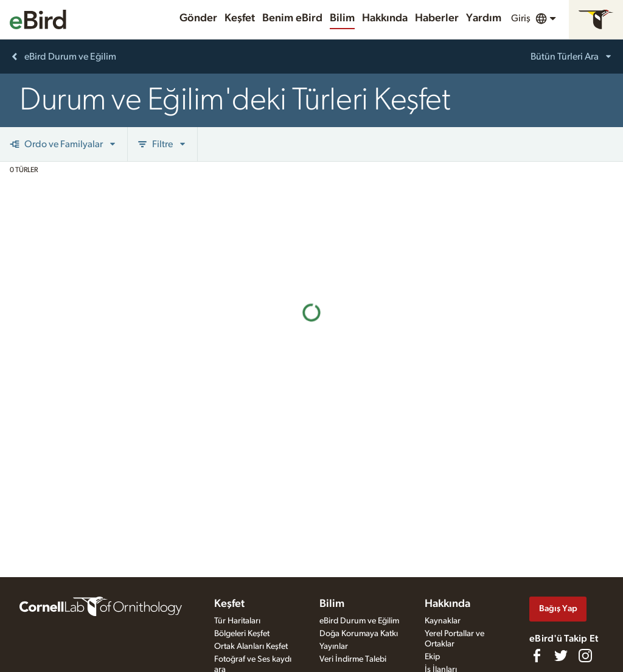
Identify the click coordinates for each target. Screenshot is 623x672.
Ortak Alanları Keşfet (251, 646)
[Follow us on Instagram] (585, 656)
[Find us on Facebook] (537, 656)
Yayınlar (334, 646)
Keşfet (240, 18)
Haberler (437, 18)
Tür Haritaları (237, 621)
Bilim (342, 18)
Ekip (432, 657)
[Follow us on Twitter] (561, 656)
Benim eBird (292, 18)
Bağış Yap (558, 608)
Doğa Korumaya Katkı (359, 634)
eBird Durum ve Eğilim (359, 621)
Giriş (521, 18)
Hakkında (385, 18)
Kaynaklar (443, 621)
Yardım (484, 18)
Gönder (198, 18)
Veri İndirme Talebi (353, 659)
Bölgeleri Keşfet (242, 634)
